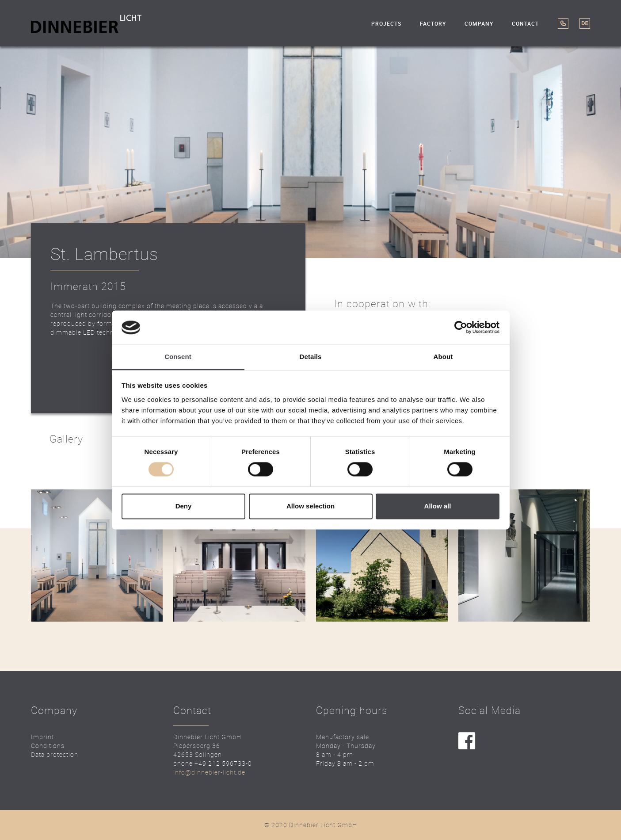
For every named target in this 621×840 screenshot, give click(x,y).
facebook (467, 741)
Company (479, 24)
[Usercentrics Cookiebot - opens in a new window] (461, 328)
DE (585, 23)
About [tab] (443, 357)
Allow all (438, 506)
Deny (184, 506)
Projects (386, 24)
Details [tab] (311, 357)
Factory (433, 24)
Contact (525, 24)
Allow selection (310, 506)
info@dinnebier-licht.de (209, 772)
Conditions (48, 746)
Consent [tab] (178, 357)
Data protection (55, 754)
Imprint (42, 737)
